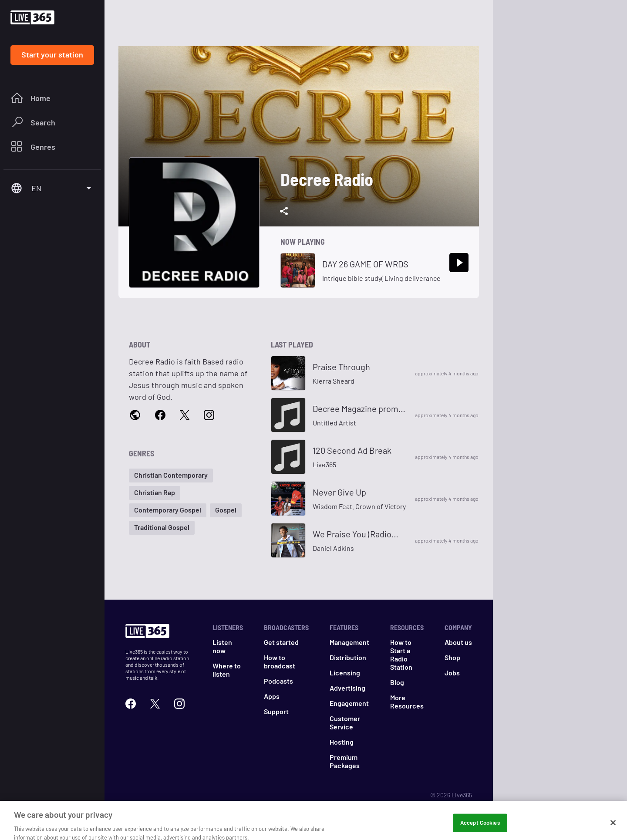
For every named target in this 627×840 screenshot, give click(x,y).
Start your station (52, 54)
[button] (171, 476)
